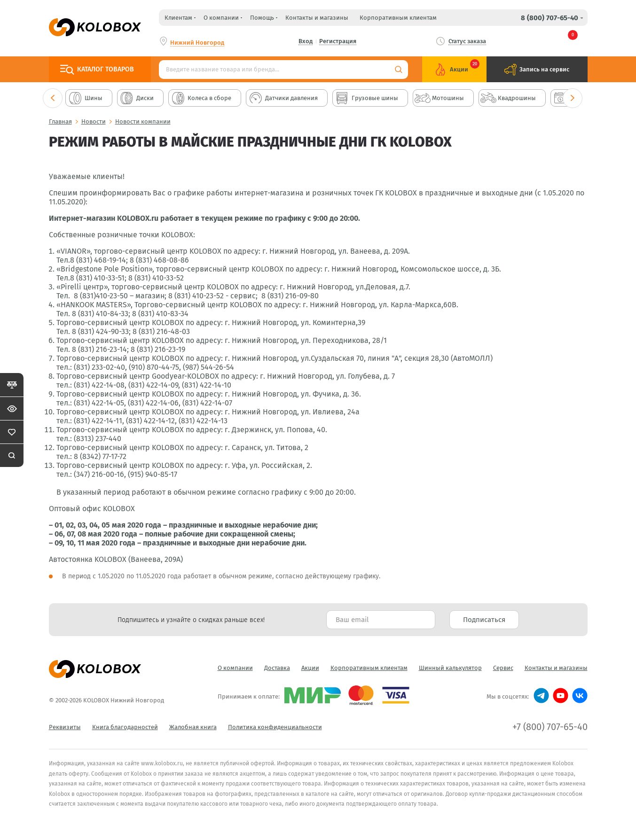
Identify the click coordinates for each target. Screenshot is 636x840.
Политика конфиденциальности (275, 727)
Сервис (503, 668)
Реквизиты (65, 727)
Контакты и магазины (317, 18)
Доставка (277, 668)
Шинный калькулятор (450, 668)
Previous (53, 98)
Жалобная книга (193, 727)
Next (573, 98)
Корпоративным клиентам (398, 18)
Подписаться (484, 620)
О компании (235, 668)
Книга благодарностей (125, 727)
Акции (310, 668)
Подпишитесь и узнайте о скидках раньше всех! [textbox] (191, 620)
